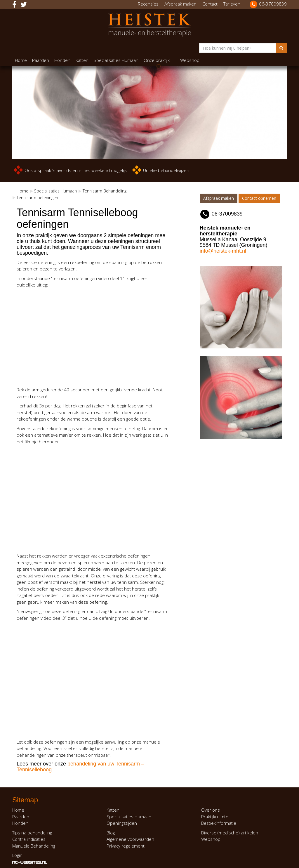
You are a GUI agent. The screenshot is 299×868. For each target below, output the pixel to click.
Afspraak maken (180, 4)
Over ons (211, 810)
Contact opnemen (259, 198)
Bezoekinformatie (219, 823)
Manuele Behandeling (34, 846)
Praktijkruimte (215, 817)
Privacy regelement (126, 846)
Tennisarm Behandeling (105, 191)
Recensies (148, 4)
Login (17, 855)
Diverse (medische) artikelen (230, 833)
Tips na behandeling (32, 833)
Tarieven (232, 4)
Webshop (190, 60)
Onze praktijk (157, 60)
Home (21, 60)
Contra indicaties (29, 839)
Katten (82, 60)
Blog (111, 833)
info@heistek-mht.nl (223, 251)
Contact (210, 4)
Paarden (41, 60)
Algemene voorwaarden (130, 839)
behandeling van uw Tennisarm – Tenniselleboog (80, 767)
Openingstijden (122, 823)
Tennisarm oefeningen (37, 198)
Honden (62, 60)
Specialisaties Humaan (116, 60)
